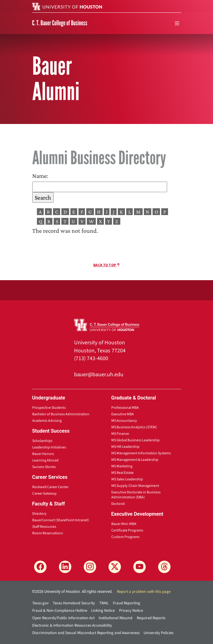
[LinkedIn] (65, 567)
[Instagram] (90, 567)
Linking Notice (103, 611)
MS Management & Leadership (135, 460)
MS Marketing (122, 466)
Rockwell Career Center (50, 487)
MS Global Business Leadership (135, 440)
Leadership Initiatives (49, 447)
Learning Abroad (45, 460)
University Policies (158, 633)
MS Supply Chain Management (135, 486)
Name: (40, 176)
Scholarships (42, 441)
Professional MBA (125, 408)
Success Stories (44, 467)
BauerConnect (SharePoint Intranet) (61, 520)
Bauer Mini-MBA (124, 524)
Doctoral (118, 504)
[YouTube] (140, 567)
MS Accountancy (124, 421)
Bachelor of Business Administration (61, 414)
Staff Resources (44, 527)
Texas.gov (40, 603)
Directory (39, 514)
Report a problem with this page (144, 592)
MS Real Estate (122, 473)
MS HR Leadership (125, 447)
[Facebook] (40, 567)
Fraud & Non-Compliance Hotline (60, 611)
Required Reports (151, 618)
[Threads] (164, 567)
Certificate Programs (127, 530)
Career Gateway (44, 494)
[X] (115, 567)
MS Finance (120, 434)
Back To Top (107, 265)
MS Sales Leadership (127, 479)
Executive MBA (123, 414)
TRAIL (104, 603)
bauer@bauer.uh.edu (99, 375)
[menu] (177, 24)
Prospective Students (49, 408)
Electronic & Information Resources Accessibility (72, 625)
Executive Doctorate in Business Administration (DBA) (136, 495)
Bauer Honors (43, 454)
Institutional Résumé (115, 618)
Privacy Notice (131, 611)
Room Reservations (48, 533)
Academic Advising (47, 421)
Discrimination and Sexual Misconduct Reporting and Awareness (86, 633)
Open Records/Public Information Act (63, 618)
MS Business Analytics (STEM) (134, 427)
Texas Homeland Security (74, 603)
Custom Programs (125, 537)
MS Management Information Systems (141, 453)
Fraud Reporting (126, 603)
